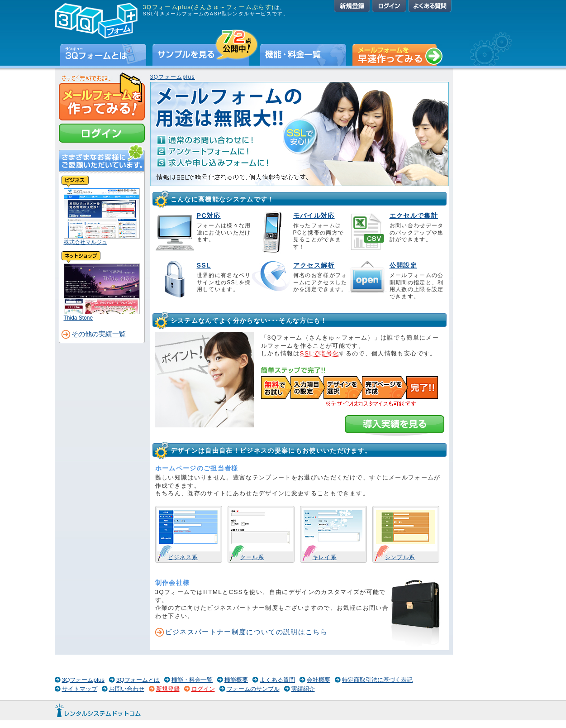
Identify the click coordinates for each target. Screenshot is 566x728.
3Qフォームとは (103, 55)
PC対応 (209, 216)
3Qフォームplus (173, 77)
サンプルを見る (205, 55)
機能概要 (236, 680)
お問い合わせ (127, 689)
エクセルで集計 (414, 216)
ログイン (389, 6)
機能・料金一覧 (303, 55)
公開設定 (403, 265)
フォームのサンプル (253, 689)
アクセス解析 (314, 265)
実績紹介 (303, 689)
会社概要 (319, 680)
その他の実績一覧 (99, 334)
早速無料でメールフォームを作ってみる (397, 55)
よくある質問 (430, 6)
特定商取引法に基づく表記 (377, 680)
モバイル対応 (314, 216)
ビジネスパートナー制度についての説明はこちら (247, 632)
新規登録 (352, 6)
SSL (204, 265)
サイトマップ (80, 689)
